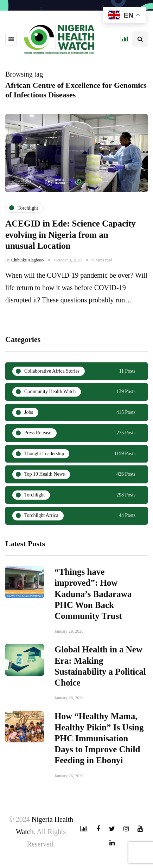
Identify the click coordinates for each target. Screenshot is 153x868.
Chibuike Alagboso (27, 260)
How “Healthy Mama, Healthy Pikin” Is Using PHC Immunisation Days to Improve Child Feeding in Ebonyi (99, 743)
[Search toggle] (140, 39)
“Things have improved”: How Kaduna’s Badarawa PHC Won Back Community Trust (93, 599)
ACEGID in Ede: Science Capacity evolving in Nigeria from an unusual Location (71, 235)
